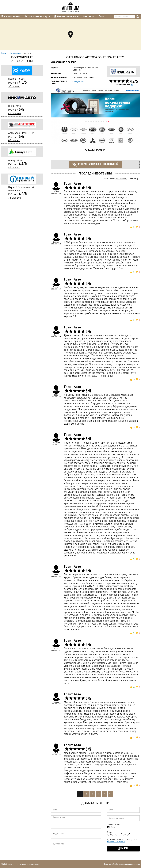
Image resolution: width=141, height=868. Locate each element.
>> (110, 794)
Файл (113, 827)
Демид (56, 191)
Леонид (56, 242)
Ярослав (56, 287)
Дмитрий (56, 443)
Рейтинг (133, 179)
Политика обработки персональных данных (122, 864)
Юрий (56, 648)
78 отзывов (15, 198)
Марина (56, 702)
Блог (101, 17)
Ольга (56, 753)
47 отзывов (15, 113)
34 (132, 85)
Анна (56, 574)
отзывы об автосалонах (30, 864)
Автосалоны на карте (37, 17)
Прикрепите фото (114, 825)
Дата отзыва (121, 179)
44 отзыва (14, 168)
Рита (56, 395)
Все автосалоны (11, 17)
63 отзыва (14, 141)
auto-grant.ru (78, 82)
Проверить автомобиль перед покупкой (95, 164)
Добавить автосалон (66, 17)
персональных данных (116, 842)
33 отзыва (14, 86)
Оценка (110, 832)
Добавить (123, 849)
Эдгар (56, 335)
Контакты (89, 17)
